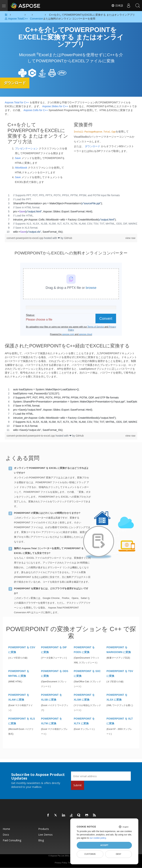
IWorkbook (21, 167)
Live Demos (45, 835)
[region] (71, 213)
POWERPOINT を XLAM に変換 (19, 697)
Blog (41, 840)
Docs (6, 835)
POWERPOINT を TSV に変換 (120, 673)
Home (6, 829)
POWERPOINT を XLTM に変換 (52, 721)
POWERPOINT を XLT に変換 (120, 721)
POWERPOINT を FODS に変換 (84, 650)
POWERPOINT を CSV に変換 (22, 650)
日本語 (117, 6)
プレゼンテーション (26, 148)
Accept (104, 845)
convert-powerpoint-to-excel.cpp (25, 238)
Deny (119, 854)
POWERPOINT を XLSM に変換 (84, 697)
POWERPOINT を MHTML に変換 (19, 673)
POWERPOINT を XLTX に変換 (84, 721)
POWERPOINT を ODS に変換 (55, 673)
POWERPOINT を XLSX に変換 (117, 697)
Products (44, 829)
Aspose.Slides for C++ (55, 106)
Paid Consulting (12, 840)
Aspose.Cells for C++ (36, 110)
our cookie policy (98, 838)
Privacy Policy (61, 863)
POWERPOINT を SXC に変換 (87, 673)
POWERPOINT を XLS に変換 (22, 721)
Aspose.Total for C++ (17, 102)
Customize (90, 854)
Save (18, 158)
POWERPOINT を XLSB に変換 (52, 697)
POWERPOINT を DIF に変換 (54, 650)
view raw (130, 238)
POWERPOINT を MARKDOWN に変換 (119, 650)
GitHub (68, 238)
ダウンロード (16, 83)
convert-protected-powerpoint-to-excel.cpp (31, 436)
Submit (78, 785)
